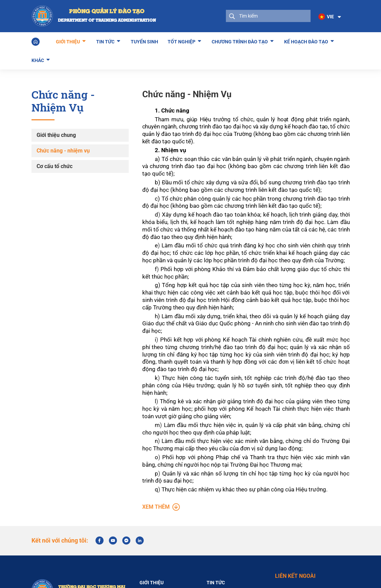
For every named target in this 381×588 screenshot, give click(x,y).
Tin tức (105, 40)
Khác (38, 59)
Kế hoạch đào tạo (306, 40)
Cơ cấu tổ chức (55, 166)
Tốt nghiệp (182, 40)
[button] (330, 17)
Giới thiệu (68, 40)
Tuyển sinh (144, 41)
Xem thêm (161, 519)
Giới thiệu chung (56, 135)
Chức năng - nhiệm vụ (63, 150)
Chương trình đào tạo (240, 40)
